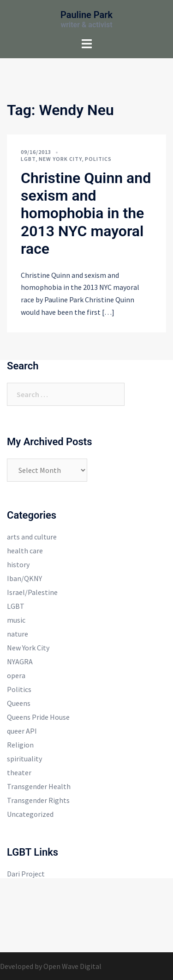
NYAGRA (20, 661)
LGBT (28, 159)
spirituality (24, 759)
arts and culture (32, 537)
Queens (19, 703)
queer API (22, 731)
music (16, 620)
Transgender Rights (38, 800)
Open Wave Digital (72, 966)
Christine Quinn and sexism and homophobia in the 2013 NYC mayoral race (86, 214)
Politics (98, 159)
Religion (20, 745)
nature (18, 634)
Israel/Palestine (32, 592)
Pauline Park (86, 15)
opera (16, 675)
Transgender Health (39, 786)
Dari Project (26, 874)
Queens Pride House (38, 717)
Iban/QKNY (24, 578)
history (18, 564)
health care (25, 551)
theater (19, 772)
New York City (60, 159)
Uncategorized (30, 814)
